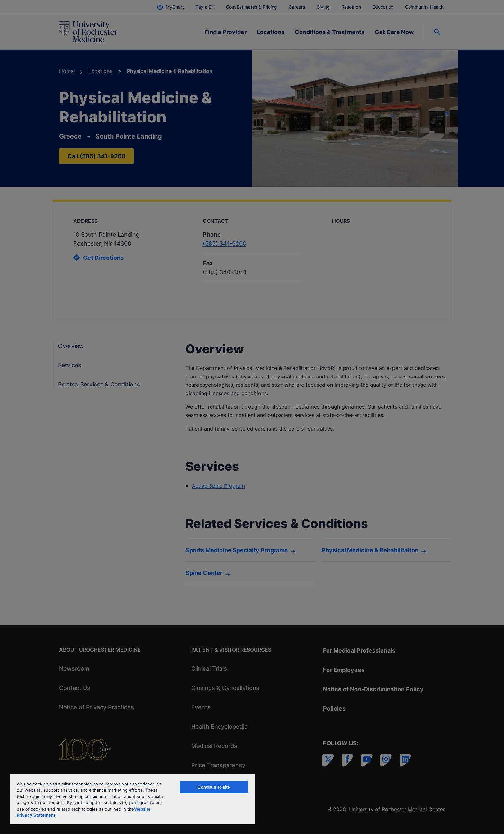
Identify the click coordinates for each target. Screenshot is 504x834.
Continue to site (214, 787)
